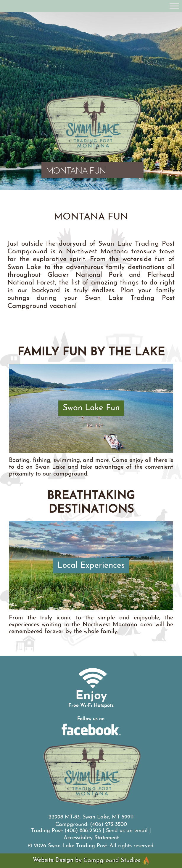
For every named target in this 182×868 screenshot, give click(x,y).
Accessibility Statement (91, 838)
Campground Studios (116, 861)
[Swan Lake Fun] (91, 408)
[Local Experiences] (91, 565)
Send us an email (127, 831)
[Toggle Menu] (174, 6)
